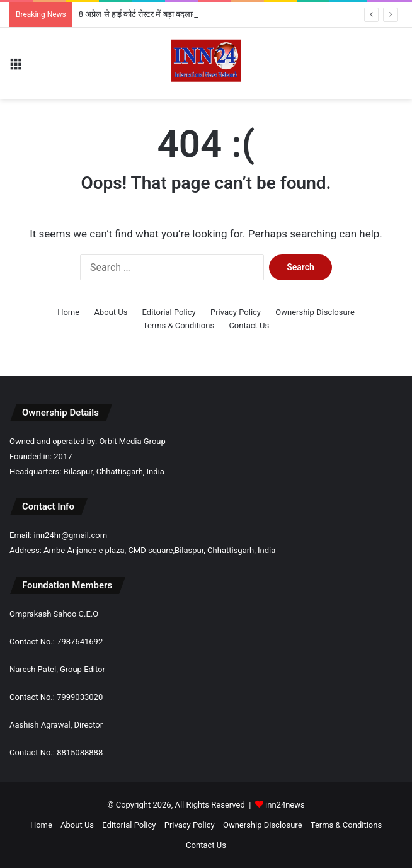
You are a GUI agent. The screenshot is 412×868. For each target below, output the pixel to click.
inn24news (285, 805)
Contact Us (249, 325)
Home (68, 312)
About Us (111, 312)
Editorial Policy (169, 312)
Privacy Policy (236, 312)
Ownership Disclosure (315, 312)
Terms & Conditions (179, 325)
